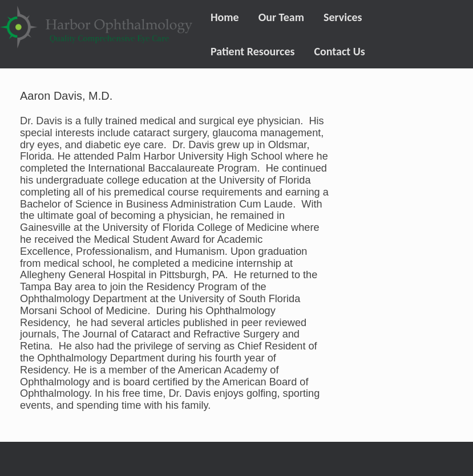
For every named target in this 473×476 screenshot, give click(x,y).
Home (225, 17)
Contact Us (339, 51)
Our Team (281, 17)
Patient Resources (252, 51)
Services (343, 17)
